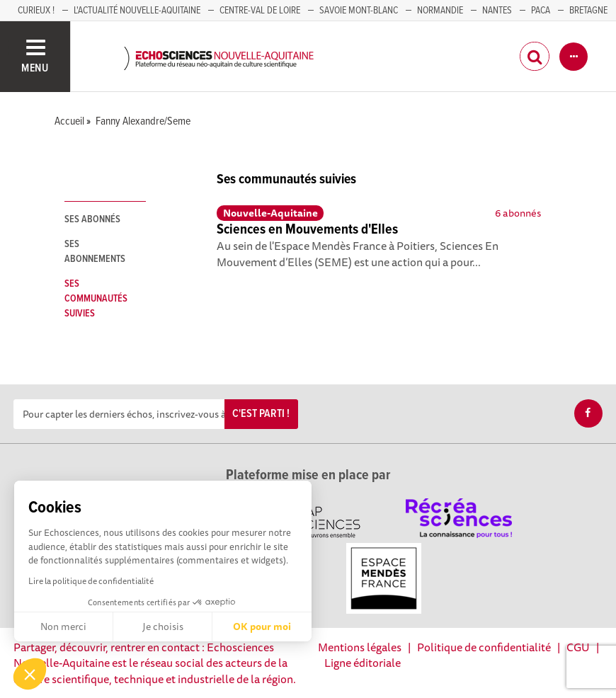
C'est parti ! (261, 414)
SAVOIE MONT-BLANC (359, 11)
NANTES (497, 11)
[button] (30, 674)
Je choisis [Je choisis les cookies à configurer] (163, 627)
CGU (578, 647)
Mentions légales (360, 647)
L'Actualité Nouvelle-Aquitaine (137, 11)
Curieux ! (36, 11)
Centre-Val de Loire (260, 11)
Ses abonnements (95, 252)
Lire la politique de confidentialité (91, 581)
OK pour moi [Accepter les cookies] (262, 627)
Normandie (440, 11)
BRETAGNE (588, 11)
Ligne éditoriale (363, 663)
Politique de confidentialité (484, 647)
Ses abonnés (92, 219)
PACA (541, 11)
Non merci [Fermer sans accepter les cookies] (63, 627)
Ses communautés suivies (96, 299)
